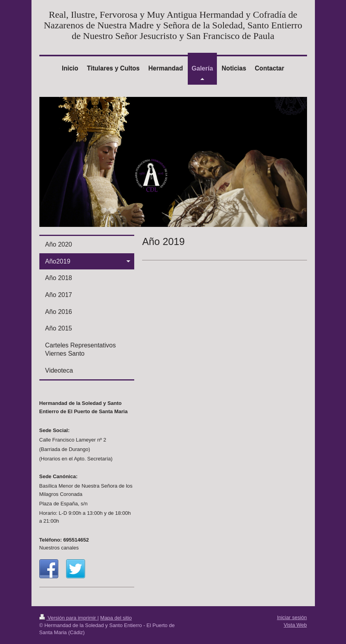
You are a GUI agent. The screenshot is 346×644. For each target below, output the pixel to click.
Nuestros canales (59, 548)
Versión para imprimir (68, 618)
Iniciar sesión (292, 617)
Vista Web (295, 625)
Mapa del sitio (116, 618)
